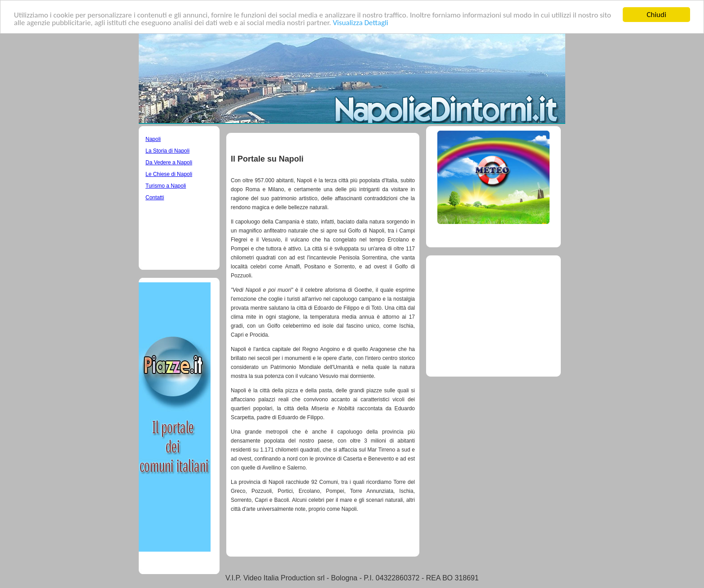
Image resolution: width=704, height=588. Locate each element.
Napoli (153, 139)
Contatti (155, 197)
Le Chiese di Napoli (169, 174)
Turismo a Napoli (166, 186)
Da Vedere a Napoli (169, 162)
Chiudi (656, 15)
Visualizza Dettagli (361, 22)
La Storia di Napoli (167, 151)
